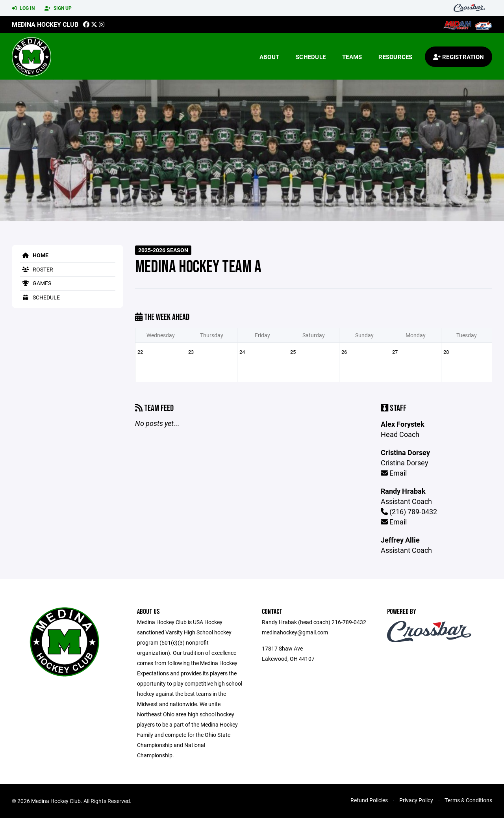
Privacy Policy (416, 800)
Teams (352, 57)
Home (34, 255)
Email (394, 473)
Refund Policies (369, 800)
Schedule (311, 57)
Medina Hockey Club (45, 24)
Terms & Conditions (468, 800)
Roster (36, 269)
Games (35, 283)
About (269, 57)
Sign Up (58, 8)
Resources (395, 57)
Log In (23, 8)
